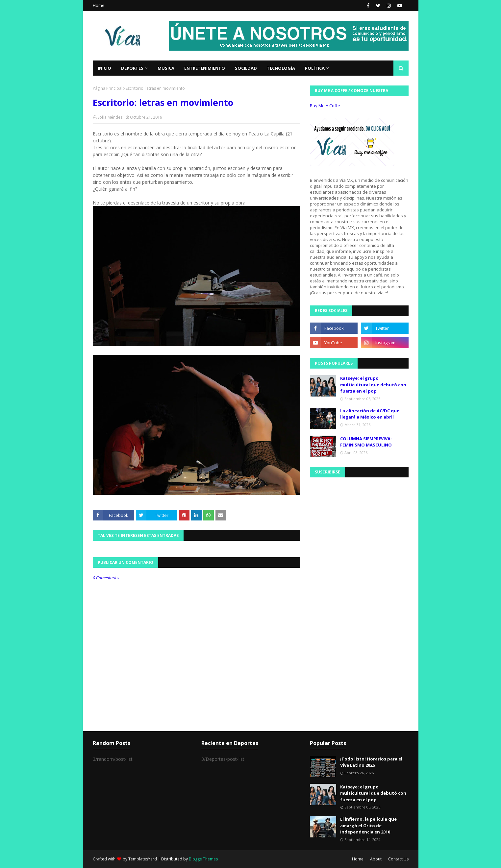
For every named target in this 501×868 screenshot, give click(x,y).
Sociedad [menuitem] (246, 68)
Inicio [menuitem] (104, 68)
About (376, 859)
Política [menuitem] (315, 68)
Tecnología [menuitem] (281, 68)
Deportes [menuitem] (132, 68)
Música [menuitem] (166, 68)
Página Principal (108, 88)
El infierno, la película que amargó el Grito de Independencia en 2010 (368, 825)
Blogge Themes (203, 859)
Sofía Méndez (110, 117)
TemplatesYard (143, 859)
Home (99, 5)
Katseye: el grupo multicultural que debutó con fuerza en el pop (373, 385)
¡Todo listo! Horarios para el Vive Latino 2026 (371, 762)
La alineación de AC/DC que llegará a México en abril (370, 414)
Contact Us (398, 859)
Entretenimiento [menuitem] (205, 68)
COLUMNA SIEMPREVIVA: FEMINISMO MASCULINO (366, 442)
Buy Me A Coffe (325, 106)
